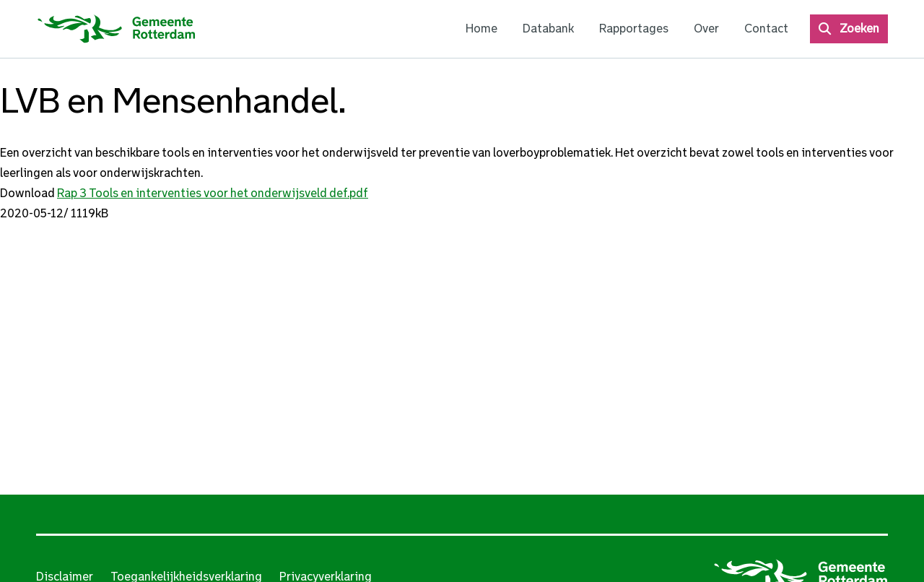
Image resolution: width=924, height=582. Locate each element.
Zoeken (859, 29)
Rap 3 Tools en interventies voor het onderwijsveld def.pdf (213, 193)
